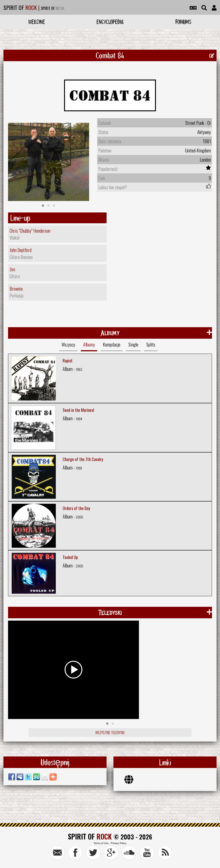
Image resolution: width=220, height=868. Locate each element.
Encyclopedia (110, 22)
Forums (183, 22)
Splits (151, 344)
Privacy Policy (118, 843)
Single (133, 344)
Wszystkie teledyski (110, 733)
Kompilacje (112, 344)
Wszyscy (68, 344)
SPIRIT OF (20, 7)
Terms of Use (101, 843)
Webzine (37, 22)
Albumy (89, 344)
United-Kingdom (198, 150)
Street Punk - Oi (198, 123)
